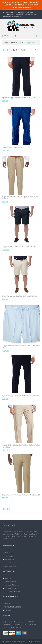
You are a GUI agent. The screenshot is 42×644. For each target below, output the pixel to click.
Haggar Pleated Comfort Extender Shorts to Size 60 (19, 247)
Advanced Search (10, 563)
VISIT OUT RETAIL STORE (13, 607)
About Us (7, 604)
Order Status (9, 556)
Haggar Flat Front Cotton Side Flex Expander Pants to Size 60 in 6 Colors (21, 446)
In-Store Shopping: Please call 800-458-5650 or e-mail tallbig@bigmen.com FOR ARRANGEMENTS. (21, 5)
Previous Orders (10, 559)
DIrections (8, 610)
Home (6, 43)
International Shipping (11, 585)
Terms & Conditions (11, 588)
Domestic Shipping (10, 582)
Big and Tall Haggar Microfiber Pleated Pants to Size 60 (20, 98)
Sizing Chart (8, 578)
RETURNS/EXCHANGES (12, 592)
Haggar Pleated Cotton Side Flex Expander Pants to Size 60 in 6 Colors (21, 198)
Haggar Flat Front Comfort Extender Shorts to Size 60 (19, 296)
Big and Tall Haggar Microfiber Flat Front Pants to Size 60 (20, 395)
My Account (8, 553)
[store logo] (21, 26)
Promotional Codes (11, 566)
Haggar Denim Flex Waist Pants (13, 147)
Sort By (16, 50)
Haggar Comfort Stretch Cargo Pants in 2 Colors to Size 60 (21, 495)
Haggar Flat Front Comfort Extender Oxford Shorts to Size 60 (21, 347)
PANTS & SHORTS (17, 43)
